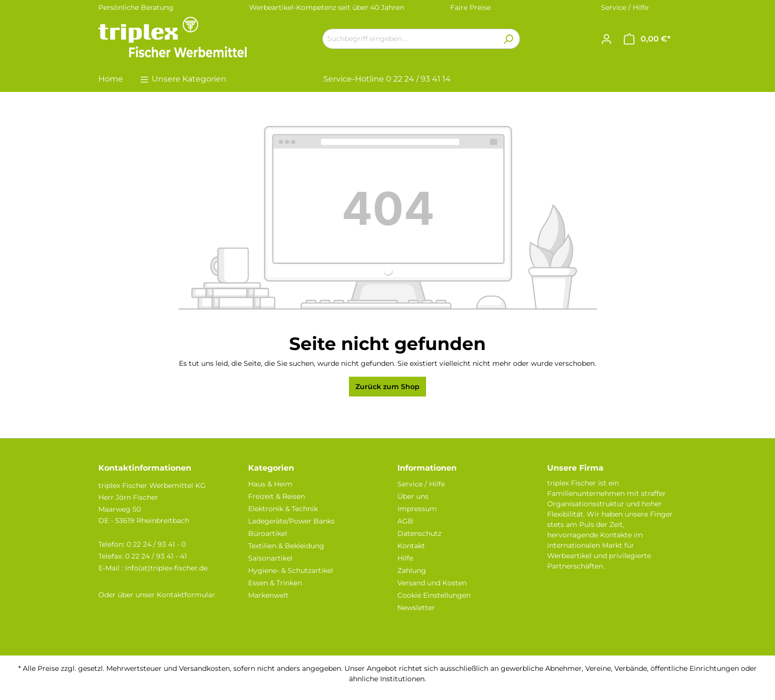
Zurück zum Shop (387, 387)
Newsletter (416, 608)
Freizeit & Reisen (277, 496)
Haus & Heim (270, 484)
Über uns (413, 496)
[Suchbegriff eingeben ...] (410, 39)
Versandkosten (204, 668)
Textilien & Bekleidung (286, 546)
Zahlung (412, 570)
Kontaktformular (186, 595)
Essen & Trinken (275, 583)
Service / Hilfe (625, 7)
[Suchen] (508, 39)
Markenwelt (268, 595)
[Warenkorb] (647, 39)
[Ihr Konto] (606, 39)
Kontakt (411, 546)
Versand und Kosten (432, 583)
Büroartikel (268, 533)
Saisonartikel (270, 558)
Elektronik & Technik (283, 509)
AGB (405, 521)
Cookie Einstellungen (434, 595)
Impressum (417, 509)
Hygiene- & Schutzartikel (291, 570)
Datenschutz (419, 533)
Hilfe (405, 558)
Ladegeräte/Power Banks (291, 521)
